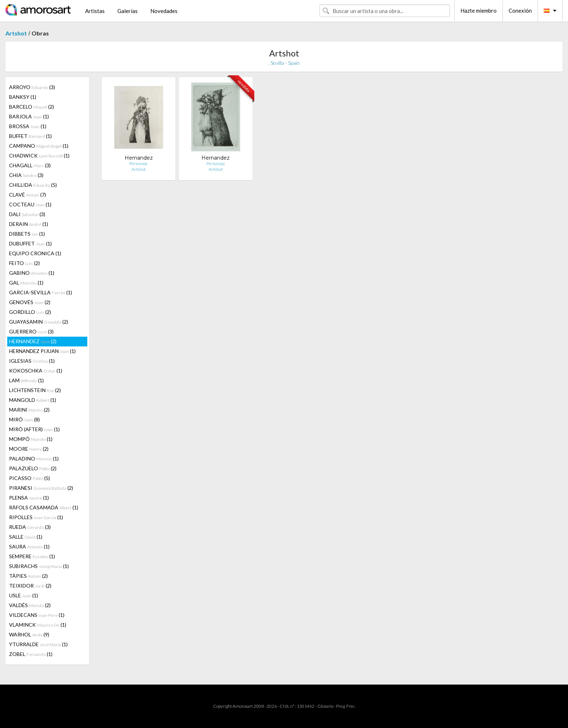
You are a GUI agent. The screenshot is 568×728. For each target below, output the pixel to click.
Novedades (164, 11)
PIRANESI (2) (41, 488)
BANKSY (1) (23, 97)
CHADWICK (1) (39, 155)
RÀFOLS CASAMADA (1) (44, 507)
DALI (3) (27, 214)
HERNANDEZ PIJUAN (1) (42, 351)
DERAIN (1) (29, 224)
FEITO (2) (24, 263)
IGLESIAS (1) (32, 361)
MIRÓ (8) (24, 419)
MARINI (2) (29, 410)
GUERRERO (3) (31, 331)
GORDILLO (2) (30, 312)
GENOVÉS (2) (30, 302)
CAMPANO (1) (39, 146)
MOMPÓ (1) (31, 439)
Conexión (520, 10)
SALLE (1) (26, 537)
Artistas (95, 11)
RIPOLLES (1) (36, 517)
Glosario (325, 706)
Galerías (128, 11)
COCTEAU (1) (30, 204)
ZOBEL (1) (31, 654)
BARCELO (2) (32, 107)
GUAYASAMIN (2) (39, 322)
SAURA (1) (29, 546)
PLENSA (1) (29, 498)
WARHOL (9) (29, 634)
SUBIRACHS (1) (39, 566)
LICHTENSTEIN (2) (35, 390)
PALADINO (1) (34, 458)
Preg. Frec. (346, 706)
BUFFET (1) (30, 136)
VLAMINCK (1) (38, 625)
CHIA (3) (26, 175)
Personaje (139, 163)
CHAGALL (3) (30, 165)
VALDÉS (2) (30, 605)
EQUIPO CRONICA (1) (35, 253)
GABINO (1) (32, 273)
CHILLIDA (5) (33, 185)
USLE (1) (24, 595)
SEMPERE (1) (32, 556)
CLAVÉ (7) (28, 195)
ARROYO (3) (32, 87)
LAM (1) (26, 380)
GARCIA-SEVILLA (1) (41, 292)
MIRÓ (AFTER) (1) (34, 429)
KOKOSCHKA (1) (36, 371)
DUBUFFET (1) (30, 243)
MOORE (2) (29, 449)
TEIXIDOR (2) (30, 586)
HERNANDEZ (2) (33, 341)
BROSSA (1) (28, 126)
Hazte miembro (479, 10)
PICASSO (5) (30, 478)
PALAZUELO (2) (33, 468)
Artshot (16, 33)
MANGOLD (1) (33, 400)
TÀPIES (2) (28, 576)
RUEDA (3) (30, 527)
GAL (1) (26, 283)
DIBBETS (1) (27, 234)
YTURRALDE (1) (38, 644)
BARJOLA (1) (29, 116)
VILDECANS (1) (37, 615)
